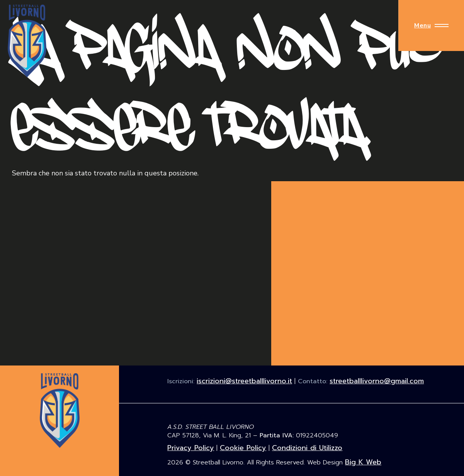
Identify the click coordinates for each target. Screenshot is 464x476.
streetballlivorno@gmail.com (377, 381)
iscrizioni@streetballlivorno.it (244, 381)
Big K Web (363, 462)
